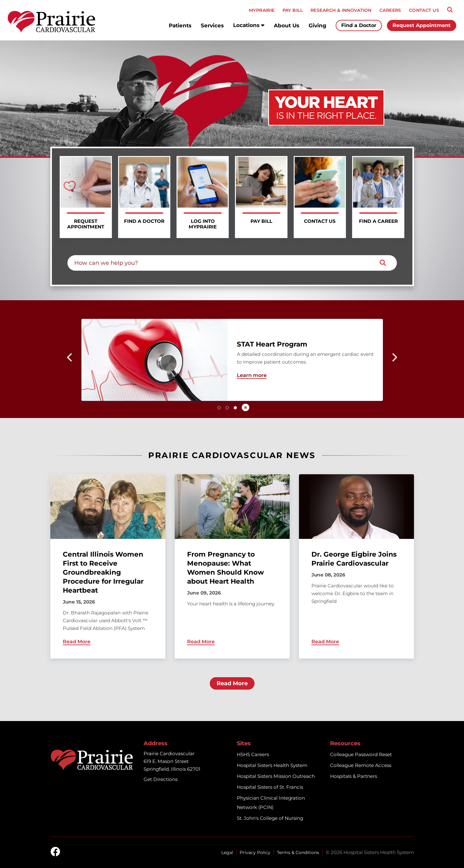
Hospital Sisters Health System (272, 765)
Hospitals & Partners (354, 776)
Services (212, 25)
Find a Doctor (359, 25)
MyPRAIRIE (262, 10)
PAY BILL (293, 10)
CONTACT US (424, 10)
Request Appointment (422, 25)
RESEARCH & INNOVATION (341, 10)
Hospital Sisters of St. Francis (270, 787)
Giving (317, 25)
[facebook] (55, 852)
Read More (232, 683)
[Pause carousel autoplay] (246, 407)
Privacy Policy (255, 852)
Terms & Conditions (298, 852)
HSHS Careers (253, 754)
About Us (287, 25)
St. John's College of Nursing (270, 818)
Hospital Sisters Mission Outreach (276, 776)
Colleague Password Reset (361, 754)
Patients (180, 25)
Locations (249, 25)
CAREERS (390, 10)
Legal (227, 852)
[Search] (450, 10)
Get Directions (161, 779)
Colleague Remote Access (361, 765)
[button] (70, 357)
